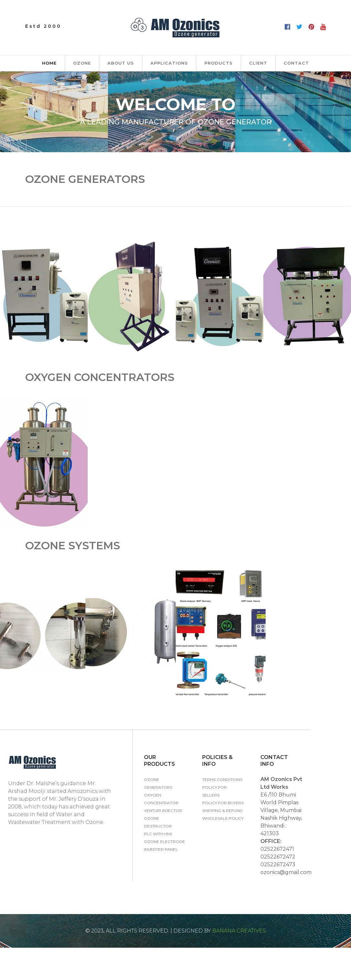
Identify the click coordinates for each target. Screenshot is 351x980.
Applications (169, 63)
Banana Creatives (238, 931)
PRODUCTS (219, 63)
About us (121, 63)
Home (49, 63)
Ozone (82, 63)
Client (258, 63)
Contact (296, 63)
